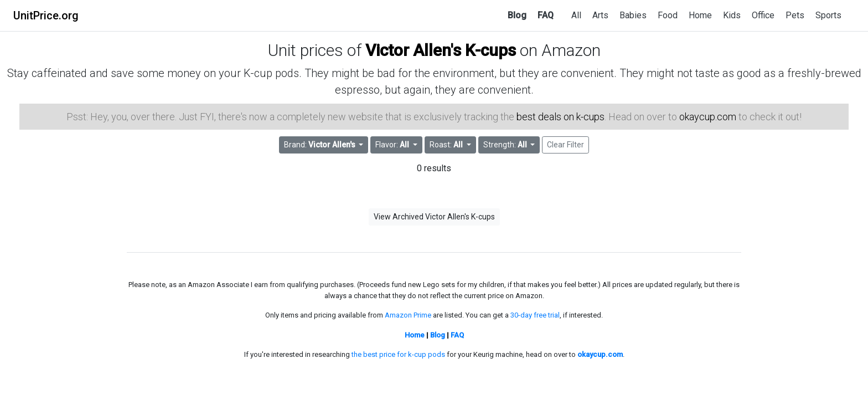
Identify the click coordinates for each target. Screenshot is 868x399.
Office (763, 15)
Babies (633, 15)
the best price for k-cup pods (398, 354)
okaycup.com (708, 117)
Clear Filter (565, 145)
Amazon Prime (408, 315)
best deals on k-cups (560, 117)
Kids (732, 15)
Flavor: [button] (393, 145)
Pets (795, 15)
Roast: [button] (447, 145)
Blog (517, 15)
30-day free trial (535, 315)
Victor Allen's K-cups (441, 50)
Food (668, 15)
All (576, 15)
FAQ (546, 15)
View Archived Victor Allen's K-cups (434, 217)
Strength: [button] (506, 145)
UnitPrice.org (46, 16)
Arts (600, 15)
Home (700, 15)
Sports (828, 15)
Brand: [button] (321, 145)
